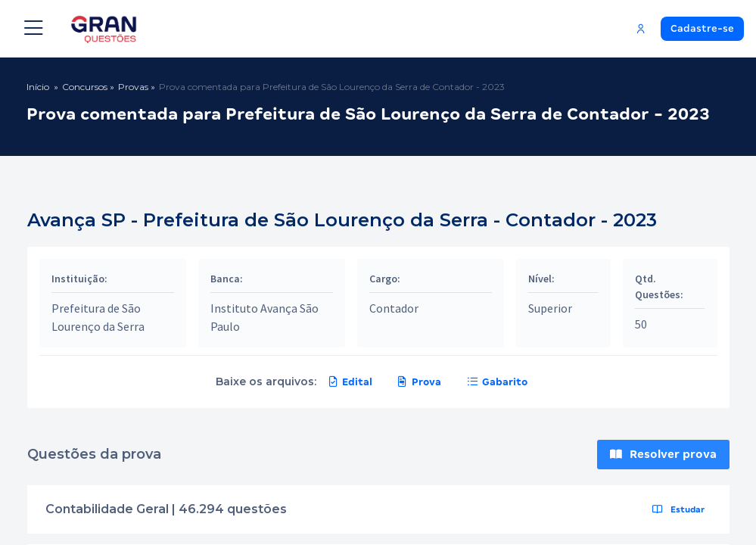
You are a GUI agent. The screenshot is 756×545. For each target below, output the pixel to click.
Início (38, 87)
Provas (133, 87)
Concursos (85, 87)
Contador (394, 308)
